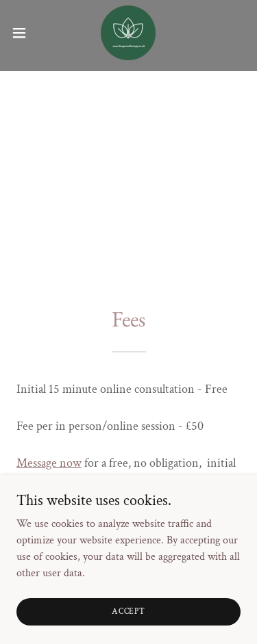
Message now (49, 463)
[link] (128, 33)
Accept (128, 611)
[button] (24, 33)
